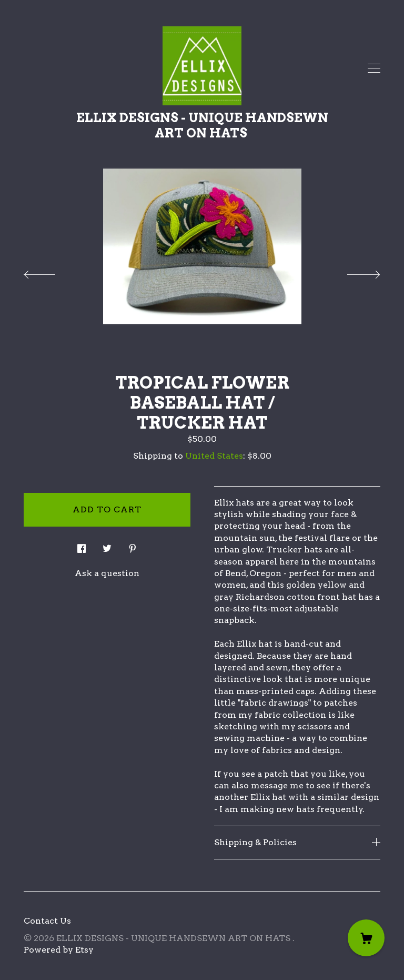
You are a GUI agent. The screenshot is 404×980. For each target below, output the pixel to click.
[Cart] (366, 938)
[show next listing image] (354, 272)
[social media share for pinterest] (133, 546)
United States (214, 456)
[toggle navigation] (374, 68)
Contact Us (47, 921)
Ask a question (107, 573)
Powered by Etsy (59, 950)
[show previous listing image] (50, 272)
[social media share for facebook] (82, 546)
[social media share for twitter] (107, 546)
